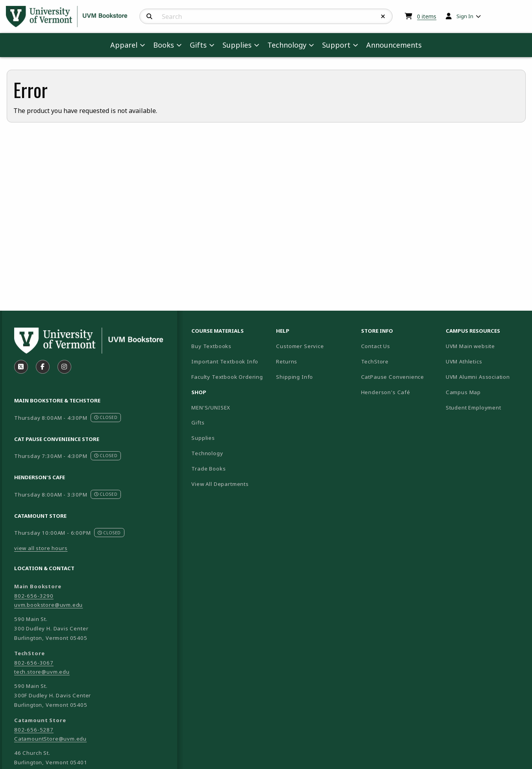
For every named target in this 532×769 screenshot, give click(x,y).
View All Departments (220, 484)
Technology (207, 453)
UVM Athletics (485, 361)
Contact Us (376, 346)
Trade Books (209, 469)
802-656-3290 (34, 596)
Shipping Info (295, 377)
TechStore (375, 361)
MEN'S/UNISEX (211, 408)
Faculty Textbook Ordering (227, 377)
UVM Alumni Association (485, 377)
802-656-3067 (34, 663)
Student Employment (485, 407)
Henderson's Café (386, 392)
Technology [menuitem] (287, 45)
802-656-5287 (34, 730)
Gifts (198, 422)
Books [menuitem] (164, 45)
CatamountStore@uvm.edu (50, 739)
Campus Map (485, 392)
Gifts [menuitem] (198, 45)
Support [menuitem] (336, 45)
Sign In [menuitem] (465, 16)
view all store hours (41, 548)
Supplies (203, 438)
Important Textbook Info (225, 361)
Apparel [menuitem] (124, 45)
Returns (287, 361)
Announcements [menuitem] (394, 45)
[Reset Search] (383, 17)
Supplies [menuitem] (237, 45)
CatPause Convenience (393, 377)
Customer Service (300, 346)
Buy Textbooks (211, 346)
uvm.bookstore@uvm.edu (48, 605)
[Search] (149, 17)
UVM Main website (485, 346)
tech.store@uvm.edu (42, 672)
